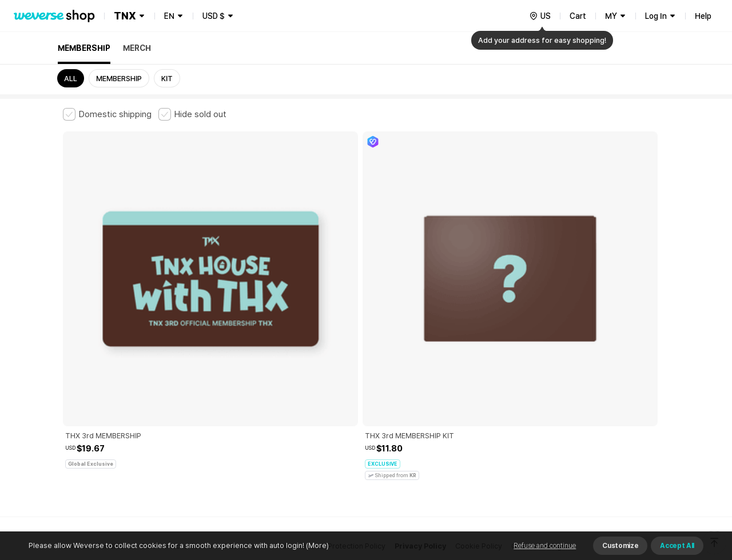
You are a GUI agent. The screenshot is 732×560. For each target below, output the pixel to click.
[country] (540, 16)
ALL (71, 79)
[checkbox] (107, 114)
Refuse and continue (545, 546)
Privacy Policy (420, 369)
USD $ (214, 16)
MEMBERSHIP (84, 48)
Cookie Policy (479, 369)
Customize (620, 546)
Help (703, 16)
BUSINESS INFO (256, 419)
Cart (578, 16)
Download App (640, 486)
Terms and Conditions (95, 369)
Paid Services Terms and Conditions (203, 369)
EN (169, 16)
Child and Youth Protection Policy (330, 369)
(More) (317, 545)
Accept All (677, 546)
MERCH (137, 48)
